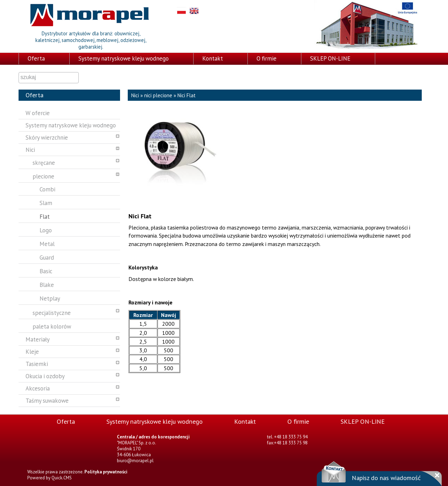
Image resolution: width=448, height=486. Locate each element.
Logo (46, 230)
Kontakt (213, 58)
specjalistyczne (52, 313)
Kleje (32, 352)
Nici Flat (187, 95)
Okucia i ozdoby (45, 376)
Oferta (36, 58)
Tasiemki (37, 364)
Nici (30, 150)
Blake (47, 285)
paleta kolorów (52, 326)
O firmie (267, 58)
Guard (47, 258)
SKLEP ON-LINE (330, 58)
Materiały (38, 339)
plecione (43, 176)
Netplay (50, 298)
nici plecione (158, 95)
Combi (47, 189)
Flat (45, 217)
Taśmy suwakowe (47, 401)
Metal (47, 244)
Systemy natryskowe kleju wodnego (124, 58)
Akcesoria (38, 388)
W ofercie (38, 113)
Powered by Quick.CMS (50, 478)
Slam (46, 203)
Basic (46, 271)
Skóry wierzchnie (47, 138)
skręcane (44, 163)
